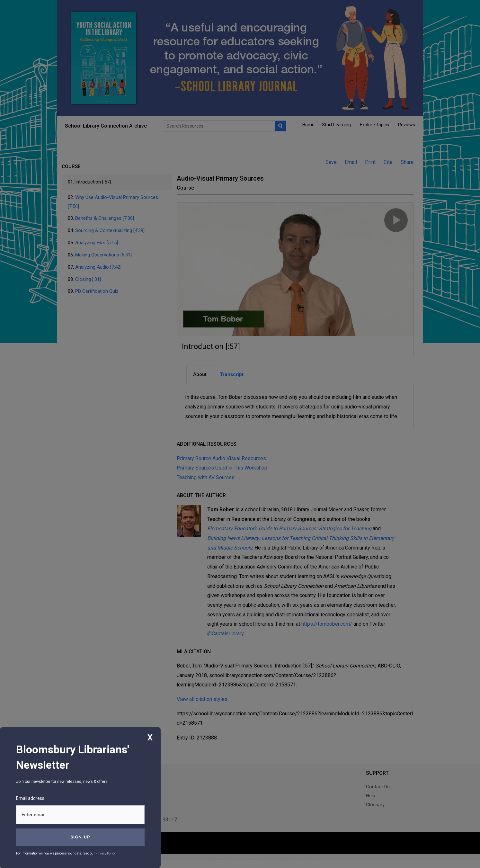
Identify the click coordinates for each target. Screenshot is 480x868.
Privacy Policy (106, 853)
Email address (30, 798)
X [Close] (150, 738)
